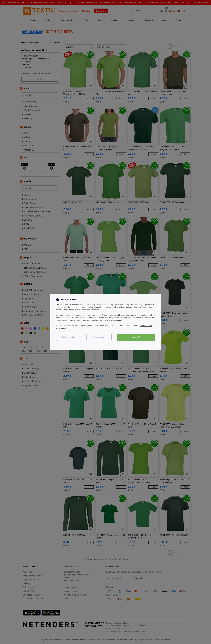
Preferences (99, 337)
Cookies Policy (149, 326)
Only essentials (69, 337)
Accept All (136, 337)
